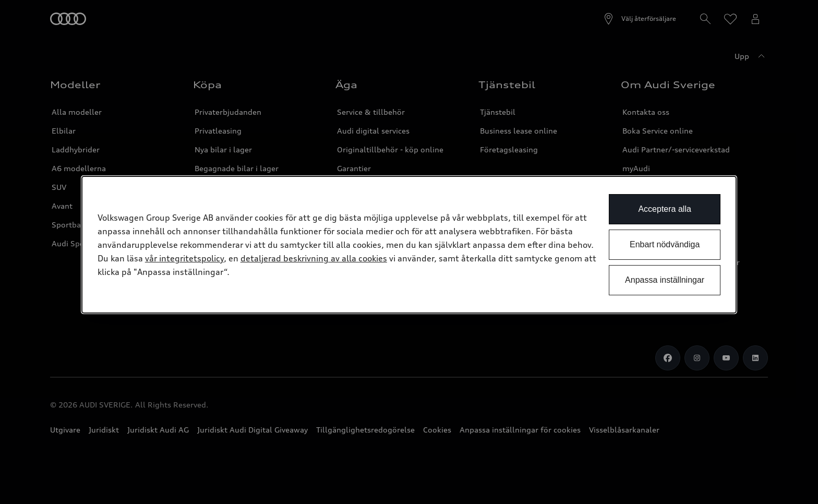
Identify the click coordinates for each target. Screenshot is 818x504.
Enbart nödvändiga (665, 244)
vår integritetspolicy (184, 258)
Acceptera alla (664, 209)
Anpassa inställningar (665, 280)
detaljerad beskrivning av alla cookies (314, 258)
